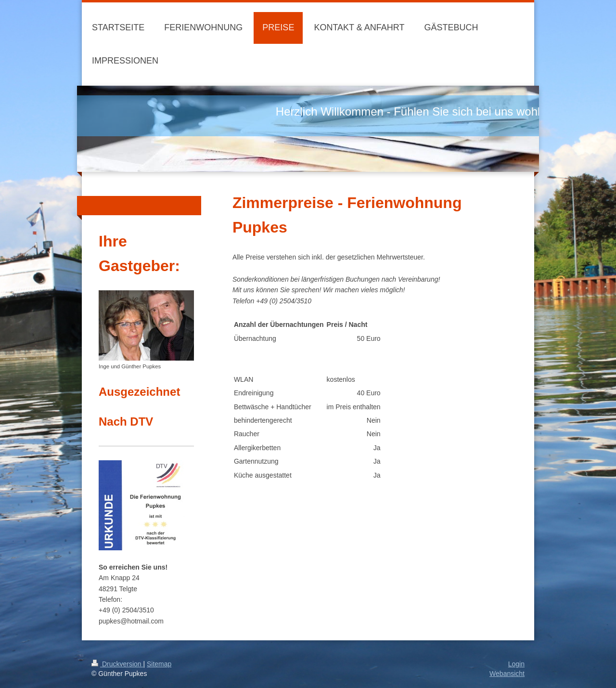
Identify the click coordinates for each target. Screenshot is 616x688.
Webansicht (507, 674)
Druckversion (117, 664)
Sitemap (159, 664)
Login (516, 664)
